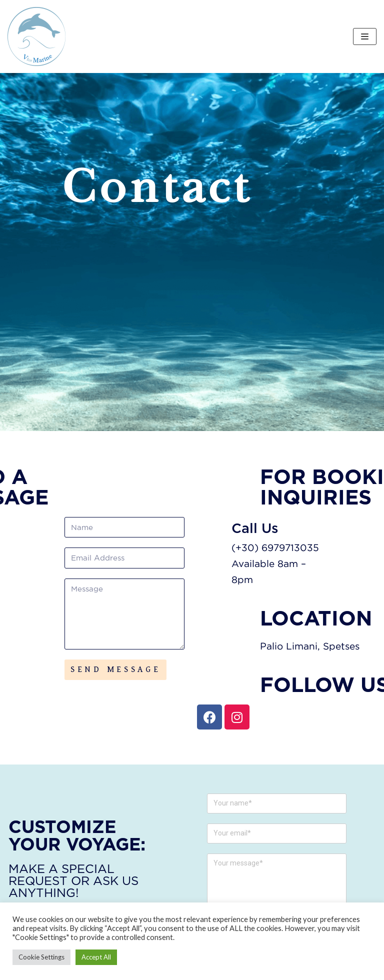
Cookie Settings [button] (41, 957)
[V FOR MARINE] (36, 36)
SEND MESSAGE (115, 669)
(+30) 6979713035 (303, 547)
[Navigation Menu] (365, 36)
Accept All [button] (96, 957)
